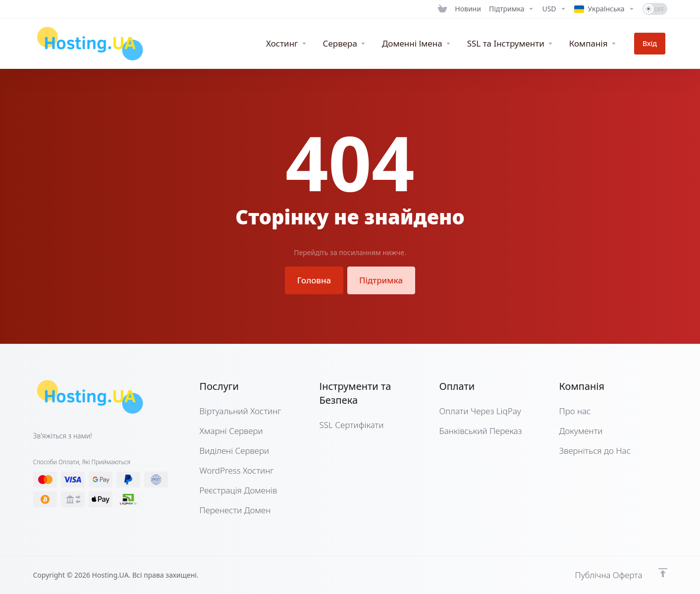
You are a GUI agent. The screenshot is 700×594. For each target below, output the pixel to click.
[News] (468, 9)
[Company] (596, 44)
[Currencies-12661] (554, 9)
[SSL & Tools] (514, 44)
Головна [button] (314, 280)
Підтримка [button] (381, 280)
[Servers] (348, 44)
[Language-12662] (604, 9)
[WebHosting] (290, 44)
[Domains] (420, 44)
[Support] (512, 9)
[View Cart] (442, 9)
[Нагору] (663, 573)
